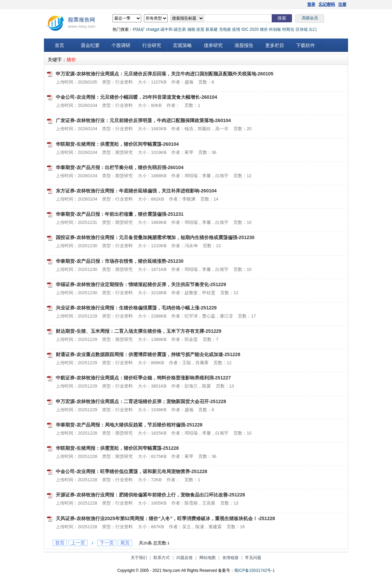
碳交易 (180, 29)
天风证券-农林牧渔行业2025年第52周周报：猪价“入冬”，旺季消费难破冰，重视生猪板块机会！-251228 (165, 518)
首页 (59, 45)
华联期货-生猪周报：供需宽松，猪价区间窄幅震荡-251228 (117, 448)
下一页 (107, 543)
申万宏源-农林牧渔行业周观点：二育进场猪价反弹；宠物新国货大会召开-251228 (141, 401)
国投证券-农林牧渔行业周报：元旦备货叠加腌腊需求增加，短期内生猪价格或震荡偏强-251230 (155, 237)
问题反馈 (185, 558)
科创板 (275, 29)
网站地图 (207, 558)
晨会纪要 (90, 45)
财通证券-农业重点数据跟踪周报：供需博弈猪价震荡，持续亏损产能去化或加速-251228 (148, 354)
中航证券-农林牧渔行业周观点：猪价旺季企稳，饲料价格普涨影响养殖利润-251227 (143, 378)
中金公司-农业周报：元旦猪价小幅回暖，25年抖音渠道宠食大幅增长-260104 (137, 97)
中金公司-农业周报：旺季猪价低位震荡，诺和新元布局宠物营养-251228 (131, 471)
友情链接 (230, 558)
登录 (311, 4)
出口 (313, 29)
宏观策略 (182, 45)
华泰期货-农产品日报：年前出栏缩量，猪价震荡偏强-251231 (120, 214)
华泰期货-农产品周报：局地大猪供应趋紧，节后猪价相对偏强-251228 (129, 425)
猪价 (264, 29)
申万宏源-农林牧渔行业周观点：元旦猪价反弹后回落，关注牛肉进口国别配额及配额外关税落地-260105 (165, 74)
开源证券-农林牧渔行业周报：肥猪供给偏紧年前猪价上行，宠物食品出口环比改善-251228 (150, 495)
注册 (342, 4)
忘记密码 (327, 4)
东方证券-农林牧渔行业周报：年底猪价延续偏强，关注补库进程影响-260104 (136, 191)
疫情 (236, 29)
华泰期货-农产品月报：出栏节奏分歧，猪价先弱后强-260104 (120, 167)
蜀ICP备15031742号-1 (254, 570)
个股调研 (121, 45)
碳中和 (167, 29)
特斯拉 (288, 29)
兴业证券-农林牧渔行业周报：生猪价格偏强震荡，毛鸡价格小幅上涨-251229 (136, 308)
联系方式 (162, 558)
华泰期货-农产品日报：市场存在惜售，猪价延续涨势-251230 (120, 261)
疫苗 (200, 29)
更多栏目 (275, 45)
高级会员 (310, 18)
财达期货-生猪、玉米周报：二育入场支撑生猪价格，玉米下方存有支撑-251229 (139, 331)
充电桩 (225, 29)
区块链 (302, 29)
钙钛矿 (139, 29)
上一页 (78, 543)
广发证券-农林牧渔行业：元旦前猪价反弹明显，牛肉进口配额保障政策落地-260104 (143, 120)
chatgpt (153, 29)
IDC (245, 29)
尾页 (125, 543)
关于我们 (139, 558)
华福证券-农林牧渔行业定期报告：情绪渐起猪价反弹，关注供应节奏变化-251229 (141, 284)
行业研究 (152, 45)
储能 (191, 29)
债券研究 (213, 45)
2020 (254, 29)
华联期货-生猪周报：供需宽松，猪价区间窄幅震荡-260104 (117, 144)
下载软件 (305, 45)
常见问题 (253, 558)
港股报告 (244, 45)
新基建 (212, 29)
